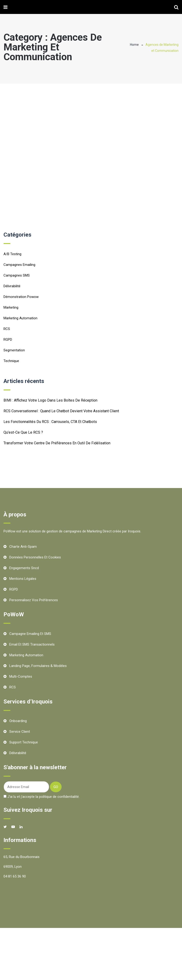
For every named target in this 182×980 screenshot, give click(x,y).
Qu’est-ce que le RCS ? (23, 432)
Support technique (24, 742)
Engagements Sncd (24, 568)
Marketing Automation (20, 318)
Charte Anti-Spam (23, 547)
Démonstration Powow (21, 297)
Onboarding (18, 721)
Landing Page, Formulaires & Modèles (38, 666)
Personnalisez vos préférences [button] (34, 600)
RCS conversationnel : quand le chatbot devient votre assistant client (61, 411)
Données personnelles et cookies (35, 557)
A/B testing (12, 254)
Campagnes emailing (19, 265)
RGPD (8, 340)
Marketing (11, 307)
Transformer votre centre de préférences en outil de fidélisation (57, 443)
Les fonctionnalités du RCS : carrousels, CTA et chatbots (50, 422)
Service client (20, 732)
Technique (11, 361)
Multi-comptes (21, 676)
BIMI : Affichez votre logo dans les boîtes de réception (50, 400)
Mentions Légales (23, 579)
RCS (7, 329)
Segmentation (14, 350)
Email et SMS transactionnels (32, 644)
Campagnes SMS (17, 275)
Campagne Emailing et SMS (30, 634)
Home (134, 45)
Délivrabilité (12, 286)
